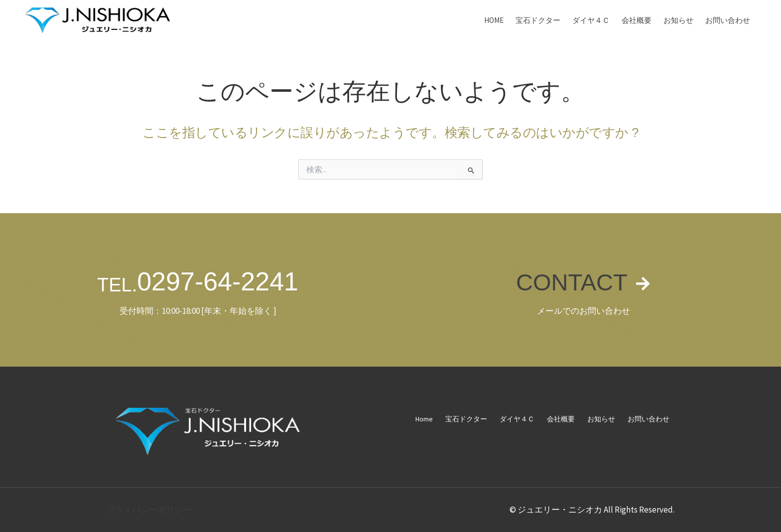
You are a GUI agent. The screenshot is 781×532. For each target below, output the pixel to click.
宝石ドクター (538, 20)
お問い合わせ (728, 20)
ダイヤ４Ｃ (591, 20)
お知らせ (678, 20)
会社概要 (637, 20)
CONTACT (571, 281)
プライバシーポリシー (149, 510)
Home (494, 20)
